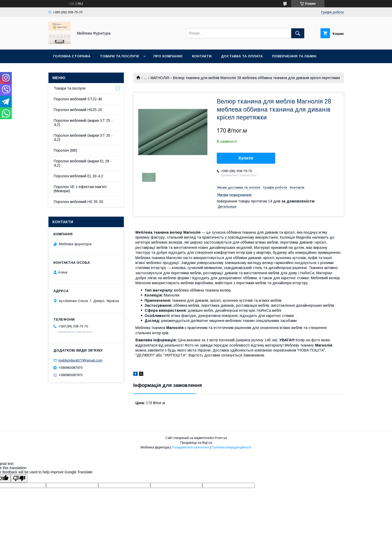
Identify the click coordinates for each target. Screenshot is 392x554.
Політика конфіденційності (231, 447)
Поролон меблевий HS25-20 (78, 110)
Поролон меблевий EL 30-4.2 (78, 176)
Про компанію (168, 56)
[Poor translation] (19, 478)
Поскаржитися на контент (191, 447)
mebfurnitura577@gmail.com (80, 360)
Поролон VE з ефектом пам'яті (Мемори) (80, 189)
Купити (246, 158)
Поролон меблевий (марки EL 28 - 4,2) (83, 163)
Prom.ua (221, 438)
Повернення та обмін (294, 56)
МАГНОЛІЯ (160, 78)
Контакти (202, 56)
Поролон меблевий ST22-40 (78, 99)
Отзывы (62, 70)
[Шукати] (298, 33)
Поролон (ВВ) (65, 150)
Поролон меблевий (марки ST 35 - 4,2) (83, 138)
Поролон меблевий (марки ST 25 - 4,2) (83, 123)
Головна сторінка (72, 56)
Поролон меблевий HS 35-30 (78, 202)
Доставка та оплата (242, 56)
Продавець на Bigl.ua (196, 443)
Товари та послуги (119, 56)
